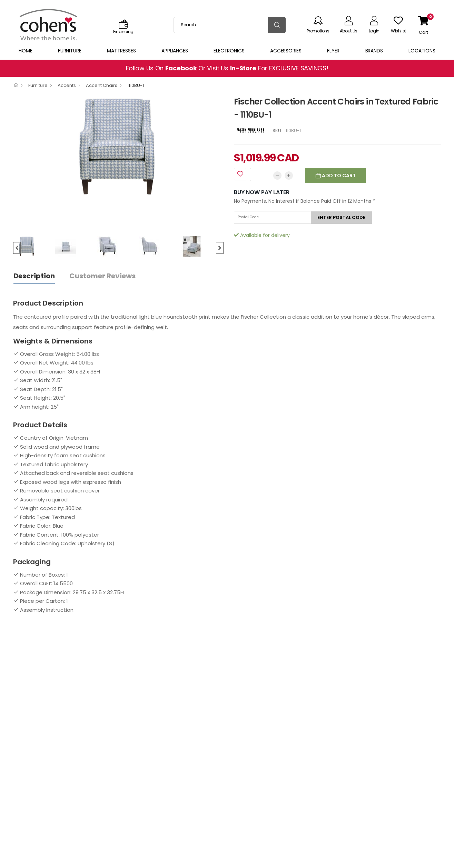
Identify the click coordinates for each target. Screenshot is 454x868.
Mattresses (121, 51)
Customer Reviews (102, 276)
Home (26, 51)
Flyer (333, 51)
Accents (67, 85)
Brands (374, 51)
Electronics (229, 51)
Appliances (175, 51)
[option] (118, 146)
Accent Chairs (102, 85)
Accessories (286, 51)
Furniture (70, 51)
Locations (422, 51)
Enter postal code (341, 217)
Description (34, 276)
